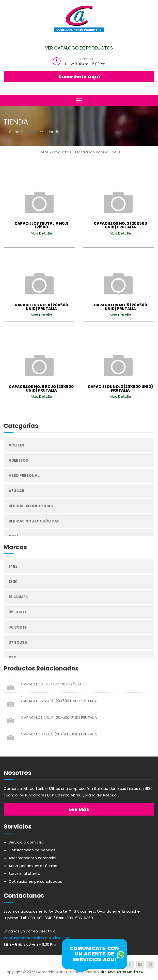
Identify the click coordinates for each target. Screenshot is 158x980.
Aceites (16, 445)
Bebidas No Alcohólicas (34, 521)
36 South (18, 627)
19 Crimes (18, 597)
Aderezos (18, 460)
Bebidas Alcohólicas (31, 506)
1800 (13, 582)
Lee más (79, 809)
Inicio (31, 132)
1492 (13, 566)
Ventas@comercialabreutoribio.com (37, 938)
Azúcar (16, 491)
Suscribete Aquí (79, 77)
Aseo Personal (24, 476)
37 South (18, 642)
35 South (18, 612)
